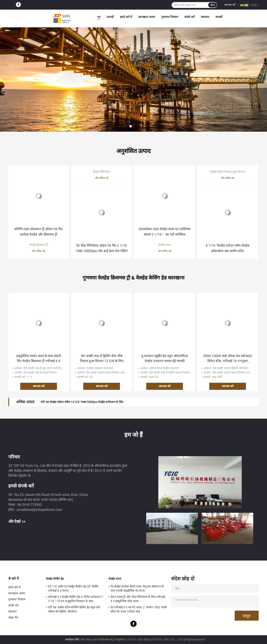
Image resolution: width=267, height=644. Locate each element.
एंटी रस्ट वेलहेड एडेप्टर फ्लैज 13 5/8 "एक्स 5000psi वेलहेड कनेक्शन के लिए (82, 402)
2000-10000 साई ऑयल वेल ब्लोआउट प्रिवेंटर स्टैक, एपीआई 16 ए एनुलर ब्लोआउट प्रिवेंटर (227, 359)
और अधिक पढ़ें (39, 251)
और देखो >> (17, 521)
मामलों (219, 17)
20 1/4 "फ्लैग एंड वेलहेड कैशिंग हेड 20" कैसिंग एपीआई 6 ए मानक (73, 588)
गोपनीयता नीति (72, 640)
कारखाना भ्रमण (147, 17)
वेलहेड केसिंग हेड (55, 579)
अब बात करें (230, 5)
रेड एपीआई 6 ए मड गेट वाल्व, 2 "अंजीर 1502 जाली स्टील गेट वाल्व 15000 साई (139, 609)
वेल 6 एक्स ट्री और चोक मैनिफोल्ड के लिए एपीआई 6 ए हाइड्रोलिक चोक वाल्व (138, 599)
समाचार (205, 17)
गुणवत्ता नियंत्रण (170, 17)
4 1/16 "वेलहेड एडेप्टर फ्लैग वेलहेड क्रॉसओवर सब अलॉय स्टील (228, 248)
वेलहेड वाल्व (165, 245)
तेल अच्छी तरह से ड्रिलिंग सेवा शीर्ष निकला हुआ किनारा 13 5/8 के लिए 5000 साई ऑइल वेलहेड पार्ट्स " (101, 359)
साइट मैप (13, 617)
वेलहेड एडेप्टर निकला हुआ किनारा (228, 172)
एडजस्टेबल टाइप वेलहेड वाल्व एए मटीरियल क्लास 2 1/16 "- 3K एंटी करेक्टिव (165, 232)
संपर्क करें (189, 17)
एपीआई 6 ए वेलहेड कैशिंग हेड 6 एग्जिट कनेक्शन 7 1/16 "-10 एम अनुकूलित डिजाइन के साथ (76, 599)
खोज (213, 5)
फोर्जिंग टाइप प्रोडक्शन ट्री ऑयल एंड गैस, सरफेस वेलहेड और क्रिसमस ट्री (39, 232)
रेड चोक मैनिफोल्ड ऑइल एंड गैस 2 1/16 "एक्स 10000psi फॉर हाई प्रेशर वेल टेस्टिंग (102, 248)
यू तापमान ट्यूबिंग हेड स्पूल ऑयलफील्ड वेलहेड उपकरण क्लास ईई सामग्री (165, 358)
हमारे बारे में (126, 17)
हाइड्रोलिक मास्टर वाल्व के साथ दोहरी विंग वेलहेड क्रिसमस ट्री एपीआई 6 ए (39, 358)
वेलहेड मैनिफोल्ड (101, 172)
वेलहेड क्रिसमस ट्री (39, 245)
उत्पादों (110, 17)
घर (99, 17)
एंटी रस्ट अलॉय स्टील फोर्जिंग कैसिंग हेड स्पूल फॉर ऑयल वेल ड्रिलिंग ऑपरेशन (74, 609)
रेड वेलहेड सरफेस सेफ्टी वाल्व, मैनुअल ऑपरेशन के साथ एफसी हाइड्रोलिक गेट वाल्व (137, 588)
